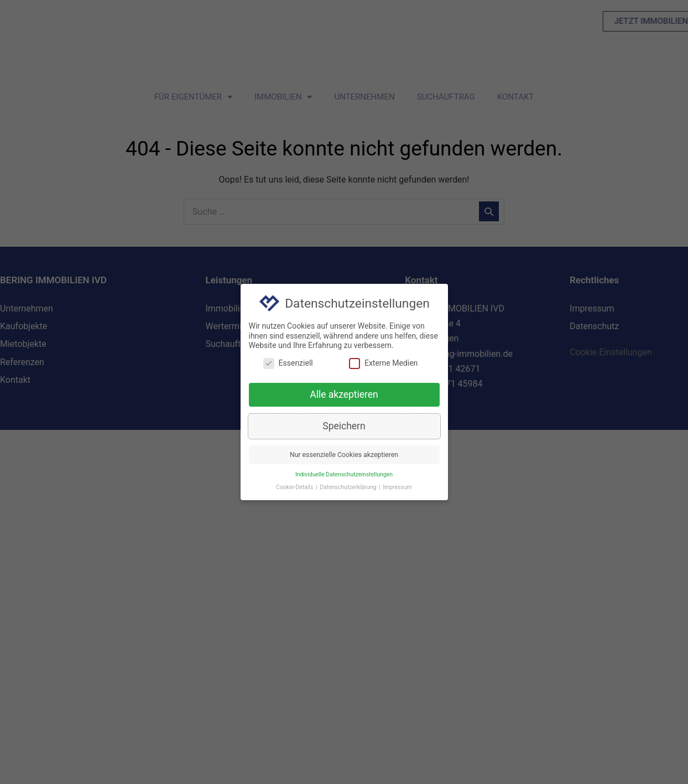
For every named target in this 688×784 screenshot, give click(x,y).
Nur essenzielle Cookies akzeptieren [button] (344, 455)
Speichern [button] (344, 427)
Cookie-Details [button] (295, 488)
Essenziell (288, 364)
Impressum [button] (397, 488)
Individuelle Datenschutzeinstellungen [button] (344, 475)
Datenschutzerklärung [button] (349, 488)
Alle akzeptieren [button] (344, 395)
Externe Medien (383, 364)
